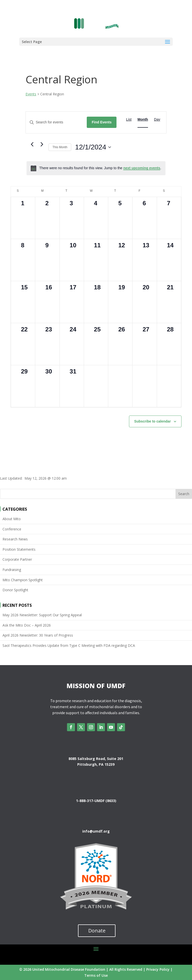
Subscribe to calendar (152, 421)
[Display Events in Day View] (157, 120)
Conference (12, 529)
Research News (15, 539)
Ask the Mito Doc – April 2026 (27, 625)
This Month (60, 147)
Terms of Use (96, 975)
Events (31, 94)
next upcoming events (142, 168)
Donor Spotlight (15, 590)
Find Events (102, 122)
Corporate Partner (17, 559)
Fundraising (12, 570)
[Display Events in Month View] (143, 120)
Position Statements (19, 549)
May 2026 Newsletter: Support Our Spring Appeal (42, 615)
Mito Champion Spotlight (23, 580)
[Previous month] (32, 144)
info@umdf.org (96, 831)
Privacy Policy (158, 969)
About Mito (12, 519)
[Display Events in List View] (129, 120)
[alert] (96, 168)
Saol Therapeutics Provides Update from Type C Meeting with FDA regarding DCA (69, 645)
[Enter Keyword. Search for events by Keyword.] (56, 122)
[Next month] (42, 144)
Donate (97, 931)
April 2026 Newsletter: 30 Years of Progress (38, 635)
